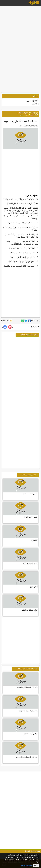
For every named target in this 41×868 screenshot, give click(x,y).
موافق (36, 865)
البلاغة (21, 113)
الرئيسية (36, 113)
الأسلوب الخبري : (31, 101)
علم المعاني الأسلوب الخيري (29, 115)
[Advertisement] (20, 27)
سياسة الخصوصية (27, 866)
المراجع (35, 104)
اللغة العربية (28, 113)
